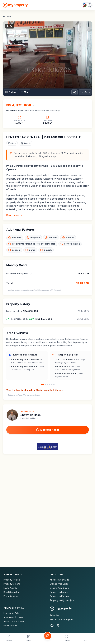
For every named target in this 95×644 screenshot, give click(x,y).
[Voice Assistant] (48, 636)
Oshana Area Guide (59, 588)
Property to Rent (12, 584)
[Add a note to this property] (12, 143)
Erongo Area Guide (59, 584)
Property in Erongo (59, 592)
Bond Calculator (11, 592)
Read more (15, 215)
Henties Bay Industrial (33, 111)
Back (7, 16)
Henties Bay (53, 111)
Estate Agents (10, 588)
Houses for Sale (11, 613)
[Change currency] (20, 105)
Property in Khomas (59, 596)
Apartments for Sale (13, 617)
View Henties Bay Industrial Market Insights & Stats (35, 390)
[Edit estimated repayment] (32, 274)
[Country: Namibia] (87, 5)
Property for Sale (12, 580)
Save (85, 92)
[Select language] (26, 143)
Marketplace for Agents (61, 619)
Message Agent (48, 430)
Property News (11, 596)
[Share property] (75, 92)
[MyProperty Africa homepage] (61, 609)
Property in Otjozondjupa (62, 600)
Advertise (55, 615)
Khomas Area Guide (60, 580)
